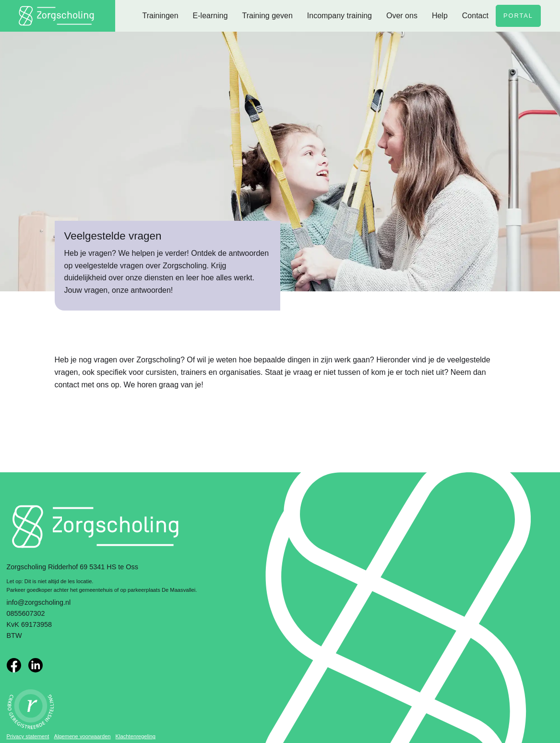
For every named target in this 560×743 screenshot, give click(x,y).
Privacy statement (28, 736)
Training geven (268, 16)
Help (440, 16)
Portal (518, 16)
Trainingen (161, 16)
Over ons (402, 16)
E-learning (210, 16)
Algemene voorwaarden (82, 736)
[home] (58, 16)
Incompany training (340, 16)
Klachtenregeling (136, 736)
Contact (475, 16)
